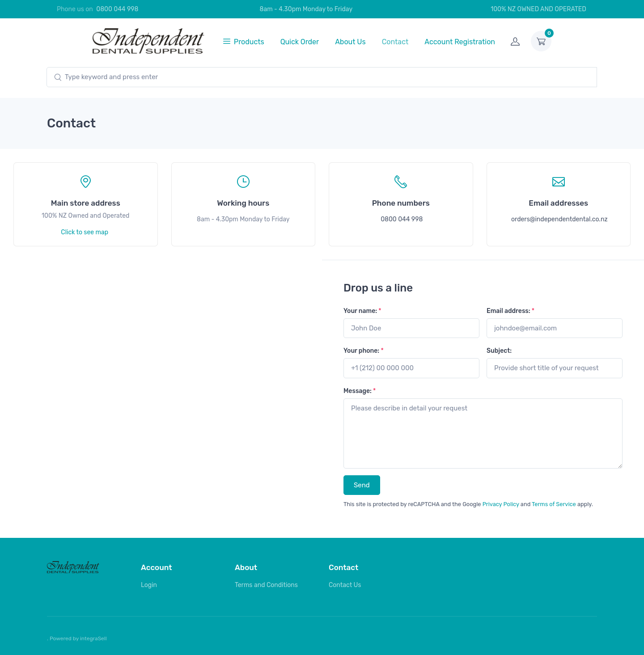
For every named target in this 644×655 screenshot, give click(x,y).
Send (362, 485)
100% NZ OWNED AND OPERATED (534, 9)
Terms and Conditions (266, 585)
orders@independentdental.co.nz (559, 219)
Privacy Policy (501, 504)
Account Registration (460, 42)
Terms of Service (554, 504)
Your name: (362, 311)
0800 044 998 (117, 9)
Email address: (511, 311)
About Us (350, 42)
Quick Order (300, 42)
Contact (395, 42)
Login (149, 585)
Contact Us (345, 585)
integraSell (93, 638)
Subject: (499, 351)
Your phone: (364, 351)
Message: (360, 391)
